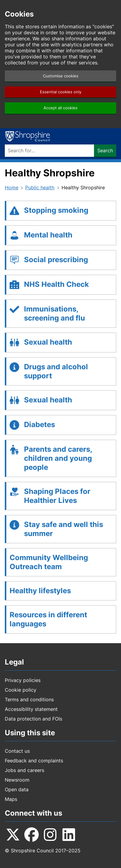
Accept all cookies (60, 108)
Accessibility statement (31, 709)
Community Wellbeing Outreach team (49, 562)
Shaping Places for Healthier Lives (57, 496)
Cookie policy (21, 690)
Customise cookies (61, 76)
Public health (40, 188)
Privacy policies (23, 680)
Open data (17, 789)
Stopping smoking (56, 210)
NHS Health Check (56, 284)
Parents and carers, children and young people (58, 458)
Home (12, 188)
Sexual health (48, 342)
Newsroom (17, 780)
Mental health (48, 235)
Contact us (17, 751)
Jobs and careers (24, 770)
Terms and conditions (29, 699)
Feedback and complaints (34, 761)
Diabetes (39, 425)
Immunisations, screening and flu (54, 313)
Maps (11, 799)
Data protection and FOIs (33, 719)
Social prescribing (56, 260)
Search (105, 150)
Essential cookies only (61, 92)
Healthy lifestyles (40, 591)
